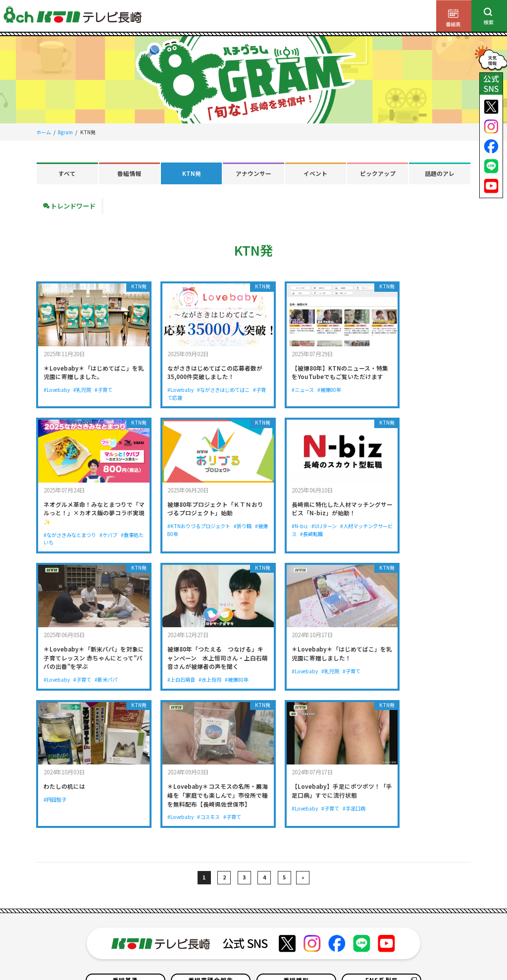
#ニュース (276, 392)
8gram (65, 132)
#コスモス (306, 679)
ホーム (44, 132)
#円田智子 (165, 653)
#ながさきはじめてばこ (210, 383)
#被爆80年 (303, 392)
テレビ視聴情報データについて (221, 953)
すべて (67, 173)
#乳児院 (83, 383)
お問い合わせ (281, 953)
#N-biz (162, 522)
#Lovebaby (57, 383)
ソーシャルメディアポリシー (419, 953)
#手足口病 (439, 670)
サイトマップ (361, 953)
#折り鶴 (119, 522)
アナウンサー (253, 173)
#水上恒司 (419, 540)
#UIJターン (187, 522)
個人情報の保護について (149, 953)
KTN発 (192, 173)
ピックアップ (378, 173)
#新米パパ (328, 531)
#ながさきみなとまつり (402, 392)
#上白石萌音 (390, 540)
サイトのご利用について (83, 953)
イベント (315, 173)
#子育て (104, 383)
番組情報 (129, 173)
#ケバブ (441, 392)
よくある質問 (321, 953)
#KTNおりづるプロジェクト (75, 522)
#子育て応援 (168, 392)
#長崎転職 (189, 531)
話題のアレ (440, 173)
